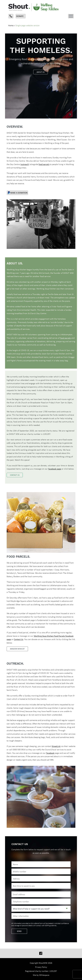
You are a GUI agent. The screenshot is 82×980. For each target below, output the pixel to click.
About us (41, 72)
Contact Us (19, 639)
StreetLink (56, 746)
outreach (25, 164)
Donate (20, 16)
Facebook (50, 753)
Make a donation (17, 193)
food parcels (44, 164)
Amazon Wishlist (17, 649)
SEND (19, 931)
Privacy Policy (41, 967)
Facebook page (55, 469)
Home (11, 25)
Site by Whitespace (41, 975)
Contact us (15, 475)
